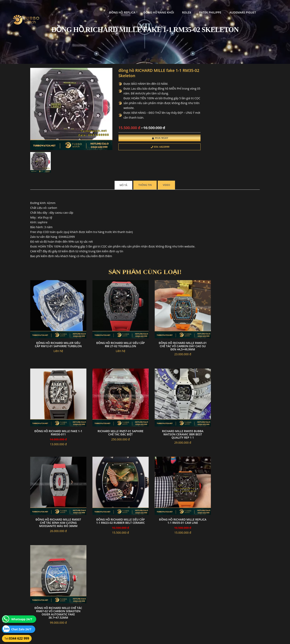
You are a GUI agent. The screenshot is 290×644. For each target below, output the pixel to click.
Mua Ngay (151, 139)
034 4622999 (151, 147)
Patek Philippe (166, 7)
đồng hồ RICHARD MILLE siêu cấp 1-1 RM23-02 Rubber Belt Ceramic (233, 421)
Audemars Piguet (198, 7)
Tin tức (271, 7)
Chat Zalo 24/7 (21, 629)
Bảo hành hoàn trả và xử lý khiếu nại (175, 593)
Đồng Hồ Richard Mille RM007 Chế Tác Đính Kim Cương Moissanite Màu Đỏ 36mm (174, 421)
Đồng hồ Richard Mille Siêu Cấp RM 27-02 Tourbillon (116, 334)
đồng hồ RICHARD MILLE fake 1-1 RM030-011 (233, 334)
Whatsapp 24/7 (22, 619)
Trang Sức (228, 7)
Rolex (142, 7)
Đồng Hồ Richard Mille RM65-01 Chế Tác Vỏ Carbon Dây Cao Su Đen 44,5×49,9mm (174, 336)
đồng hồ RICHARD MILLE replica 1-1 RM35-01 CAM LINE (57, 504)
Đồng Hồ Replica (78, 7)
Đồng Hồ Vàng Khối (114, 7)
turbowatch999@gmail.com (53, 608)
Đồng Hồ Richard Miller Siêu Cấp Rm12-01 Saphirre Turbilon (57, 334)
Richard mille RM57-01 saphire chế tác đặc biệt (57, 419)
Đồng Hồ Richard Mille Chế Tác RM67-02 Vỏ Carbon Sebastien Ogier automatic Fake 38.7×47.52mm (115, 507)
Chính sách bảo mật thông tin (125, 593)
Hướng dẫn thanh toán (122, 598)
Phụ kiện (251, 7)
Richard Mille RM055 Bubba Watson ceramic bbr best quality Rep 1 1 (115, 421)
